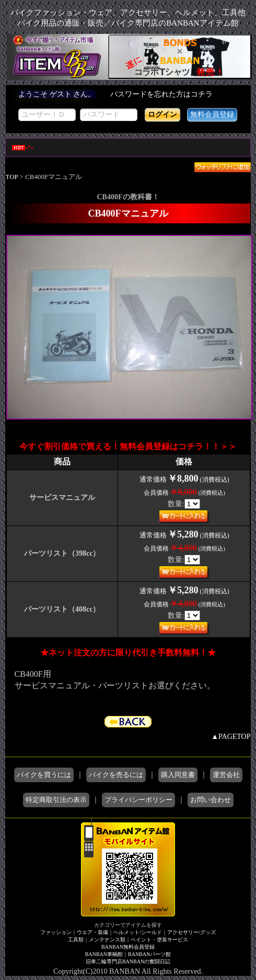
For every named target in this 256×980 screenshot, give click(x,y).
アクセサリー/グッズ (191, 932)
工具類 (76, 940)
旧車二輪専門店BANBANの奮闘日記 (128, 961)
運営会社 (226, 775)
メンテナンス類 (107, 940)
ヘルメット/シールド (138, 932)
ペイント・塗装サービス (159, 940)
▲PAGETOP (231, 737)
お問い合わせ (211, 800)
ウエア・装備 (92, 932)
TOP (12, 177)
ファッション (56, 932)
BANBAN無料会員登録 (128, 947)
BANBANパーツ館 (149, 954)
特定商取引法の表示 (56, 800)
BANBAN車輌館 (104, 954)
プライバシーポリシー (138, 800)
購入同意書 (178, 775)
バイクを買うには (44, 775)
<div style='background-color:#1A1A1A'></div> (128, 109)
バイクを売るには (116, 775)
